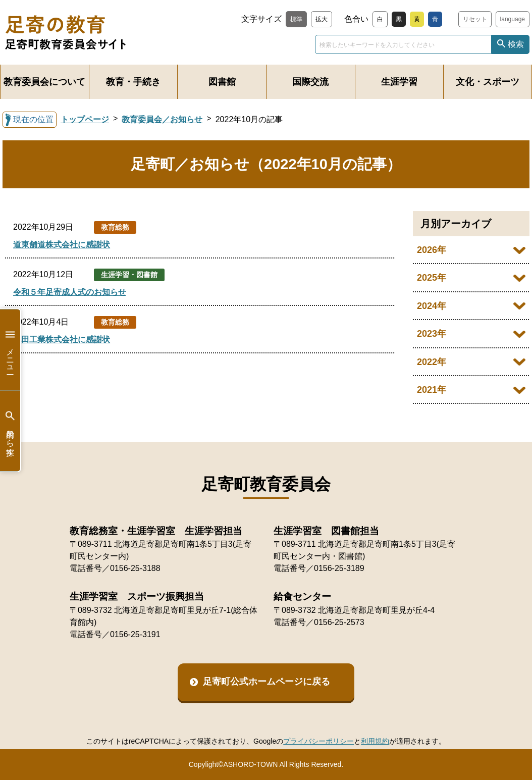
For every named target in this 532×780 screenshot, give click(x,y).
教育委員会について (44, 82)
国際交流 (310, 82)
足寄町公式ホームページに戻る (267, 682)
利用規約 (375, 741)
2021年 (432, 390)
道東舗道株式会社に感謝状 (62, 245)
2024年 (432, 306)
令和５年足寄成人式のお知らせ (70, 292)
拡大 (322, 19)
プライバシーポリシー (318, 741)
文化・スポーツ (488, 82)
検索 (516, 44)
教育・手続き (133, 82)
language (513, 19)
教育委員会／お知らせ (162, 119)
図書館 (222, 82)
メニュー (10, 350)
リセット (475, 19)
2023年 (432, 334)
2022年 (432, 362)
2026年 (432, 250)
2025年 (432, 278)
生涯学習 (399, 82)
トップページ (85, 119)
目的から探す (10, 431)
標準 (296, 19)
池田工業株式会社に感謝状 (62, 340)
